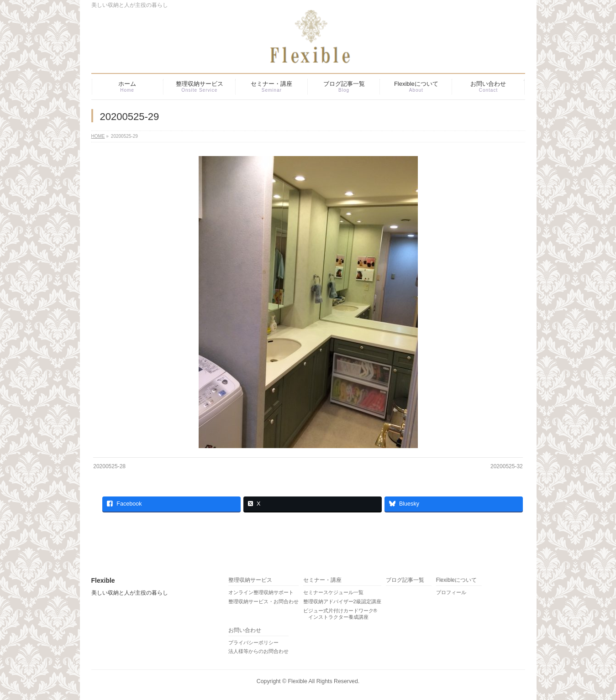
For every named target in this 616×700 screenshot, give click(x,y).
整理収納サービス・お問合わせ (263, 601)
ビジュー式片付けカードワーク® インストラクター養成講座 (340, 614)
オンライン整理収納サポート (261, 592)
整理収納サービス (250, 580)
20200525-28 (109, 466)
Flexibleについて (456, 580)
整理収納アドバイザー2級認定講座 (342, 601)
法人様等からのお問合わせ (258, 651)
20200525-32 (507, 466)
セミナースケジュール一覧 (333, 592)
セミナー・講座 (322, 580)
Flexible (297, 681)
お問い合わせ (245, 630)
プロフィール (451, 592)
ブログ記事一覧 (405, 580)
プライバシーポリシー (253, 643)
